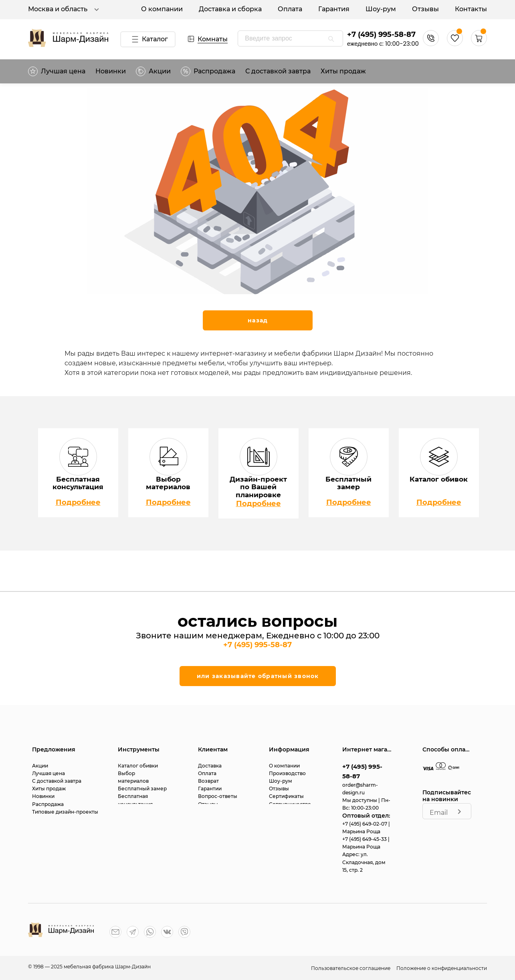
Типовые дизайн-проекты (65, 812)
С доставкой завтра (278, 71)
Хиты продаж (343, 71)
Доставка (210, 766)
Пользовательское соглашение (351, 968)
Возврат (208, 781)
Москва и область (65, 10)
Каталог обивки (138, 766)
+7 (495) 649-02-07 (365, 824)
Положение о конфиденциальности (442, 968)
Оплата (290, 9)
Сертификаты (286, 796)
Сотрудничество (290, 804)
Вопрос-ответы (218, 796)
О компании (162, 9)
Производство (287, 773)
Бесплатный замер (142, 789)
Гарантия (334, 9)
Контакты (471, 9)
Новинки (111, 71)
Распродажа (48, 804)
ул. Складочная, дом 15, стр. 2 (364, 862)
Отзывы (425, 9)
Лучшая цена (57, 71)
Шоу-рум (381, 9)
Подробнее (78, 502)
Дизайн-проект (137, 812)
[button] (479, 44)
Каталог (148, 39)
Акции (153, 71)
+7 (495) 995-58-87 (381, 34)
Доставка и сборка (230, 9)
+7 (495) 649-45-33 (365, 839)
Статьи (207, 812)
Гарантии (210, 789)
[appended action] (331, 39)
